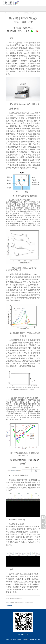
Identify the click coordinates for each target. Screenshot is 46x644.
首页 (5, 13)
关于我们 (9, 13)
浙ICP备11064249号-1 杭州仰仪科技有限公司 (23, 640)
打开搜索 (38, 3)
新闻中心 (14, 13)
